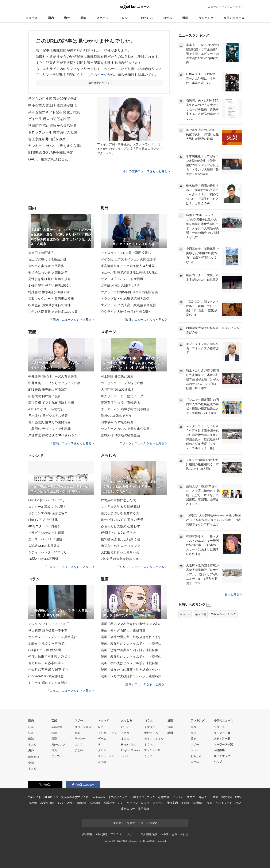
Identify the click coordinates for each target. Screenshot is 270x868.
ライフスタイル (154, 739)
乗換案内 (172, 803)
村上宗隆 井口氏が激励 (117, 376)
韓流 (54, 750)
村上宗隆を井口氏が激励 (47, 139)
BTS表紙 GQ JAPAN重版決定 (51, 153)
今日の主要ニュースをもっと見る (146, 171)
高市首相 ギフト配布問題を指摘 (51, 403)
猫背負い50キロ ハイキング (121, 546)
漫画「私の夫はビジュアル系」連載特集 (130, 663)
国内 (51, 18)
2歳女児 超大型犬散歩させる (121, 559)
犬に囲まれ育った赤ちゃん (120, 552)
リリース (219, 727)
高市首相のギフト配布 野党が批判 (54, 112)
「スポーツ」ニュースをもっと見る (142, 443)
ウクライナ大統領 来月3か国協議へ (126, 312)
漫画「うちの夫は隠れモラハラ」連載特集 (131, 676)
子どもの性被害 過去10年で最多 (53, 99)
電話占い (204, 797)
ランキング (206, 18)
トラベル (150, 744)
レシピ (145, 803)
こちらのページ (95, 75)
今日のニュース (234, 18)
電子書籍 (143, 809)
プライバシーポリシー (124, 834)
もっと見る (233, 594)
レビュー (103, 727)
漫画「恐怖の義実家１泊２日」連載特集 (130, 650)
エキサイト (237, 7)
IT (99, 744)
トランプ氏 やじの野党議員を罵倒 (125, 298)
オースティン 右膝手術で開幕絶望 (125, 409)
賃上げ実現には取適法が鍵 (47, 259)
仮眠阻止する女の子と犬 (118, 533)
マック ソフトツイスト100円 (49, 624)
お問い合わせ (180, 834)
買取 (215, 797)
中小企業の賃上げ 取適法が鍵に (53, 105)
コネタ (125, 733)
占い (121, 803)
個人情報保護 (149, 834)
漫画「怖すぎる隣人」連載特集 (123, 630)
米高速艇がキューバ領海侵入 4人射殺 (128, 266)
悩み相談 (95, 803)
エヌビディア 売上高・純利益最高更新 (128, 305)
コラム (167, 18)
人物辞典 (219, 750)
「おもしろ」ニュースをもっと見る (142, 567)
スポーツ (103, 18)
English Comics (131, 750)
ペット (125, 756)
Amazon (185, 614)
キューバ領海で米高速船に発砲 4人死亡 (129, 272)
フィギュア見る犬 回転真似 (120, 507)
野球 (77, 733)
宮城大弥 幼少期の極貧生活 (120, 435)
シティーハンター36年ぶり (48, 552)
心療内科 (164, 797)
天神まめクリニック (143, 797)
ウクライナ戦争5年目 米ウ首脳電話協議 (129, 292)
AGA (238, 803)
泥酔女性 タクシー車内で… (48, 643)
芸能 (83, 18)
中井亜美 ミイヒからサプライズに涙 (54, 383)
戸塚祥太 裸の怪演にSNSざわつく (53, 435)
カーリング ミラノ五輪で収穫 (122, 383)
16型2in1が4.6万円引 (43, 559)
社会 (31, 727)
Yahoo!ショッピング (224, 614)
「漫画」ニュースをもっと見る (144, 684)
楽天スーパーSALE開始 (45, 539)
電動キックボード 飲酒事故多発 (51, 298)
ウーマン (132, 803)
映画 (54, 733)
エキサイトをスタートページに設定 (135, 823)
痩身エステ (128, 809)
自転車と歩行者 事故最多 (46, 266)
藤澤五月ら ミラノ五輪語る (120, 403)
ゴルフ (79, 744)
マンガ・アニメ (107, 733)
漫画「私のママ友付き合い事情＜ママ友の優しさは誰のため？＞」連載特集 (134, 624)
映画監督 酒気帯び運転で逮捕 (49, 305)
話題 (170, 733)
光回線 (33, 803)
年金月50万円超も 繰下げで (48, 670)
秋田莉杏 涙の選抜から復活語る (53, 126)
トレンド (125, 18)
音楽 (54, 739)
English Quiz (129, 744)
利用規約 (101, 834)
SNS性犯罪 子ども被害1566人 (50, 285)
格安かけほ (47, 803)
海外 (67, 18)
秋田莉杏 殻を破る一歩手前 (48, 630)
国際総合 (34, 757)
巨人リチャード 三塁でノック (122, 396)
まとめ (32, 744)
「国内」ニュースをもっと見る (72, 320)
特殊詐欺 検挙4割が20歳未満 (49, 292)
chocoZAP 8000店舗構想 (46, 676)
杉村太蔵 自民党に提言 (45, 396)
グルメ (102, 750)
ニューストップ (217, 7)
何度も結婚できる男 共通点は (49, 656)
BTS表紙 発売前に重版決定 (48, 389)
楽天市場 (201, 614)
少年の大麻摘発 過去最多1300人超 (53, 312)
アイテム (178, 797)
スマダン (150, 727)
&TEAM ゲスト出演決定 (45, 409)
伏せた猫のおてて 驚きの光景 (122, 520)
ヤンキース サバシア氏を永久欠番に (56, 146)
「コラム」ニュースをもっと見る (70, 691)
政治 (31, 739)
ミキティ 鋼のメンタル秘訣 (48, 683)
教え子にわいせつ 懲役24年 (48, 272)
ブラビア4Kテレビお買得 (46, 533)
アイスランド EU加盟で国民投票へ (126, 253)
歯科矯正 (198, 803)
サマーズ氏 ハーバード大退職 (122, 279)
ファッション (106, 756)
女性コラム (151, 733)
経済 (31, 733)
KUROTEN (51, 797)
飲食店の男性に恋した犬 (118, 500)
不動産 (185, 803)
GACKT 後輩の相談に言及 (48, 159)
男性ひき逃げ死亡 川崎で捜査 (49, 279)
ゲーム (102, 739)
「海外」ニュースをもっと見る (144, 320)
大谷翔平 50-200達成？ (117, 389)
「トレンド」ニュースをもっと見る (69, 567)
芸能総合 (57, 727)
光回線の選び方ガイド (75, 797)
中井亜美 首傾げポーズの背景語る (53, 376)
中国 (31, 763)
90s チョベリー (154, 750)
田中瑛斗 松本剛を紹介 (117, 422)
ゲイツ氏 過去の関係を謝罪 (49, 119)
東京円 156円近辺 (41, 253)
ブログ (191, 797)
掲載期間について (99, 83)
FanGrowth (98, 797)
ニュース (32, 18)
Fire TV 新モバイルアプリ (47, 500)
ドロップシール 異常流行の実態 (53, 132)
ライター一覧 (222, 733)
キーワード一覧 (223, 744)
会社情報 (87, 834)
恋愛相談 (109, 803)
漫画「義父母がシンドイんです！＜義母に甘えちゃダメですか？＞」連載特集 (134, 643)
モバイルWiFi (65, 803)
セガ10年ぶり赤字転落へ (46, 663)
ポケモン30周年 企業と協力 (48, 513)
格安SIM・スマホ (232, 797)
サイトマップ (222, 756)
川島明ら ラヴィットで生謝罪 (49, 429)
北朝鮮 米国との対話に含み (120, 285)
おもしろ (147, 18)
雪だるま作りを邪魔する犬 (120, 513)
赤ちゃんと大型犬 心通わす (120, 526)
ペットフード (224, 803)
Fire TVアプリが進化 (43, 520)
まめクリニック (118, 797)
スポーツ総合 (83, 727)
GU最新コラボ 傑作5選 (45, 650)
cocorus (82, 803)
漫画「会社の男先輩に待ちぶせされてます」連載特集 (134, 637)
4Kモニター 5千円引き (44, 526)
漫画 (185, 18)
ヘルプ (218, 762)
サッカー (80, 739)
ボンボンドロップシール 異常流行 (53, 637)
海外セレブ (58, 744)
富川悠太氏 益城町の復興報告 (49, 422)
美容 (210, 803)
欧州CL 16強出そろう (116, 416)
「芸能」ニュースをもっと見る (72, 443)
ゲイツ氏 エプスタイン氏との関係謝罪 (128, 259)
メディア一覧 (222, 739)
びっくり (127, 727)
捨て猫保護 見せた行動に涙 (120, 539)
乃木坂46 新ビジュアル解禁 (48, 416)
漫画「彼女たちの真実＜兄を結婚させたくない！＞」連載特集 (134, 670)
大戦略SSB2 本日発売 (44, 546)
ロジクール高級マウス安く (47, 507)
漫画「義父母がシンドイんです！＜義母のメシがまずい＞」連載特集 (134, 656)
